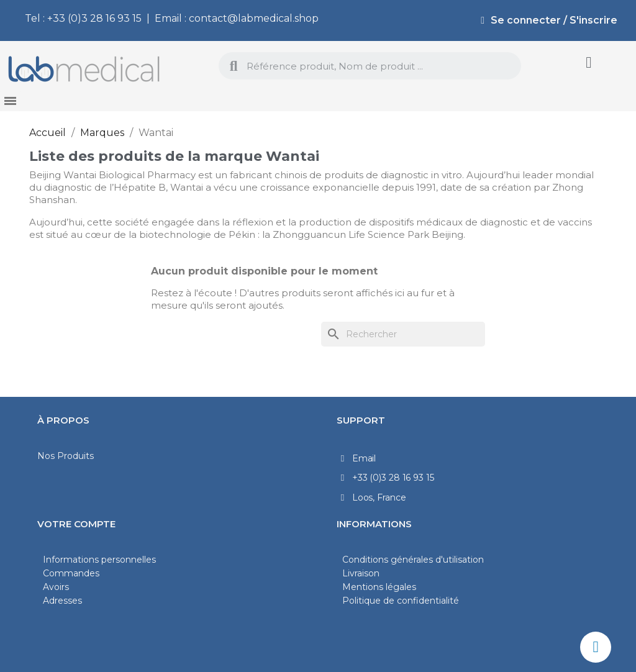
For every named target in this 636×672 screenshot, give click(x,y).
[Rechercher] (403, 334)
